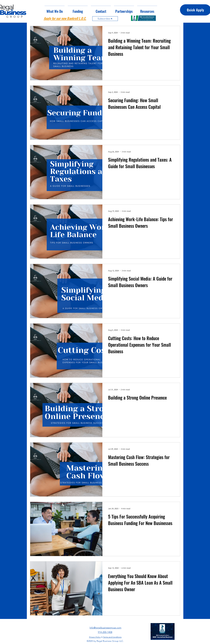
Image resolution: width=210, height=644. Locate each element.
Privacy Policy (95, 637)
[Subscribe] (105, 19)
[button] (78, 10)
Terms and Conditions (112, 637)
